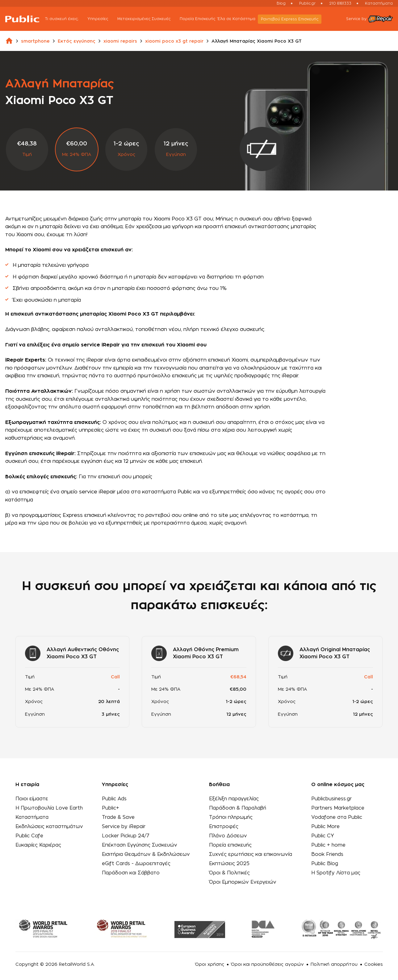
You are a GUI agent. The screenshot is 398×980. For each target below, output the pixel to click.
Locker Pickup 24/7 (126, 835)
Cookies (374, 961)
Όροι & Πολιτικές (230, 870)
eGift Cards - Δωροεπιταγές (137, 861)
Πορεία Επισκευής (202, 19)
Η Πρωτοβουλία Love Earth (50, 808)
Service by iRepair (124, 826)
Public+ (111, 808)
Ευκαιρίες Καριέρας (39, 844)
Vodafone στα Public (336, 817)
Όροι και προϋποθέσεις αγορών (267, 961)
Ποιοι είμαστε (32, 799)
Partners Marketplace (337, 808)
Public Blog (323, 861)
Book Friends (326, 852)
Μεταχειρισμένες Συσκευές (152, 19)
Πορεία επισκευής (231, 844)
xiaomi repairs (120, 41)
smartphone (35, 41)
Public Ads (115, 799)
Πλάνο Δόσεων (228, 835)
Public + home (327, 844)
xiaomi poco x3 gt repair (174, 41)
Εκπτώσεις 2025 (230, 861)
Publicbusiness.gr (331, 799)
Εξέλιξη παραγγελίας (235, 799)
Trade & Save (119, 817)
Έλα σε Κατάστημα (241, 19)
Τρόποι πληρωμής (231, 817)
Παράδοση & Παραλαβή (238, 808)
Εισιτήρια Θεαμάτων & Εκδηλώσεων (147, 852)
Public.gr (307, 3)
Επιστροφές (224, 826)
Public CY (321, 835)
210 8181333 (340, 3)
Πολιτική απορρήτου (334, 961)
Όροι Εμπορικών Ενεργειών (243, 879)
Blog (281, 3)
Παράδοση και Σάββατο (131, 870)
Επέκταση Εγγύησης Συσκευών (141, 844)
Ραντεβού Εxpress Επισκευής (295, 19)
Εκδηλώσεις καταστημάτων (50, 826)
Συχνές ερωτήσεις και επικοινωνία (251, 852)
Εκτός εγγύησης (77, 41)
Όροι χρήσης (210, 961)
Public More (324, 826)
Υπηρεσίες (106, 19)
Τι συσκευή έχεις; (70, 19)
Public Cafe (29, 835)
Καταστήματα (379, 3)
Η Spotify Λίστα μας (335, 870)
